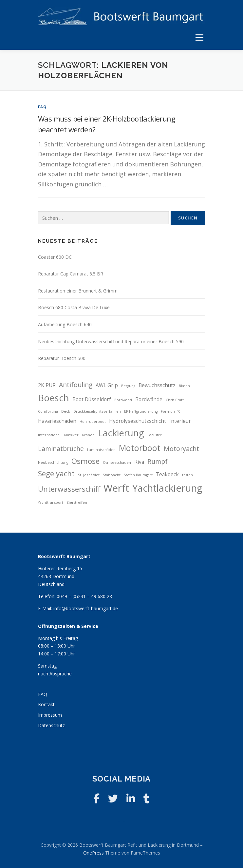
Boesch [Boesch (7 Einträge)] (54, 398)
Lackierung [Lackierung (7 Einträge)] (121, 433)
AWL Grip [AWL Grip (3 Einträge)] (107, 385)
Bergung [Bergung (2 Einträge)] (128, 386)
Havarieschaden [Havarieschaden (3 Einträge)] (57, 421)
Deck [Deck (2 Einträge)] (66, 411)
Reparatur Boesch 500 (62, 358)
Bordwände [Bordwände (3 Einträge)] (149, 399)
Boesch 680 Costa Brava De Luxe (74, 307)
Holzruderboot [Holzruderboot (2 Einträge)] (93, 422)
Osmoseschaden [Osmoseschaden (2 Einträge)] (117, 462)
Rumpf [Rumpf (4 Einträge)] (158, 461)
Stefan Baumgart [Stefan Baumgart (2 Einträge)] (138, 475)
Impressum (50, 715)
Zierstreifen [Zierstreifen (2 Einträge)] (77, 502)
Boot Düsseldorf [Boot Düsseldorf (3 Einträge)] (92, 399)
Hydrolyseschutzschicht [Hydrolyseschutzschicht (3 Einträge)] (138, 421)
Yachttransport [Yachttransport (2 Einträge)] (51, 502)
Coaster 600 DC (55, 257)
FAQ (42, 107)
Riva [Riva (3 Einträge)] (139, 462)
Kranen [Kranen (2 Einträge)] (88, 435)
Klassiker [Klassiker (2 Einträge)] (71, 435)
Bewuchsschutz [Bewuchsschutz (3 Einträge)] (157, 385)
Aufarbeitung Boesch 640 (65, 324)
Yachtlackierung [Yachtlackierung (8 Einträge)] (167, 488)
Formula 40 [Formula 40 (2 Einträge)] (171, 411)
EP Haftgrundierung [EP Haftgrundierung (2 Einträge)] (141, 411)
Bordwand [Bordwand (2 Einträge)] (123, 400)
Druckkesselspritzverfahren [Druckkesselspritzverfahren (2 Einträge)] (97, 411)
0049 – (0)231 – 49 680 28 (84, 596)
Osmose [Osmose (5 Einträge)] (85, 461)
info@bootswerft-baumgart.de (86, 608)
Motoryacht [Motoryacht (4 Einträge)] (181, 449)
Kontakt (46, 704)
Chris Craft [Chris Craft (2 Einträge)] (175, 400)
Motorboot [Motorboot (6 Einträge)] (140, 448)
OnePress (93, 853)
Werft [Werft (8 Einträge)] (116, 488)
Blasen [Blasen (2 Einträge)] (184, 386)
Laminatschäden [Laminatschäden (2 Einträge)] (101, 450)
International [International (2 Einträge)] (49, 435)
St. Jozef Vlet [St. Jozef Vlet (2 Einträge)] (89, 475)
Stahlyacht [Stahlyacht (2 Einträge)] (112, 475)
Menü (199, 37)
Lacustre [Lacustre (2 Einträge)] (155, 435)
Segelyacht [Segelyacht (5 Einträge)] (56, 473)
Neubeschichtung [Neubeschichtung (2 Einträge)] (53, 462)
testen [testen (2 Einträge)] (187, 475)
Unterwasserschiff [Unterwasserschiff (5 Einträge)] (69, 489)
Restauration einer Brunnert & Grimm (78, 291)
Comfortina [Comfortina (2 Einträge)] (48, 411)
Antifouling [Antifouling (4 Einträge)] (76, 385)
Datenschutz (51, 725)
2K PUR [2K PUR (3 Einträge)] (47, 385)
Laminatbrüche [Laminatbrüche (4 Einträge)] (61, 449)
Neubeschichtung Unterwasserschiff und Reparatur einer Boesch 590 (111, 341)
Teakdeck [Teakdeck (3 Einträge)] (167, 474)
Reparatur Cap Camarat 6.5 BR (71, 274)
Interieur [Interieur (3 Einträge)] (180, 421)
